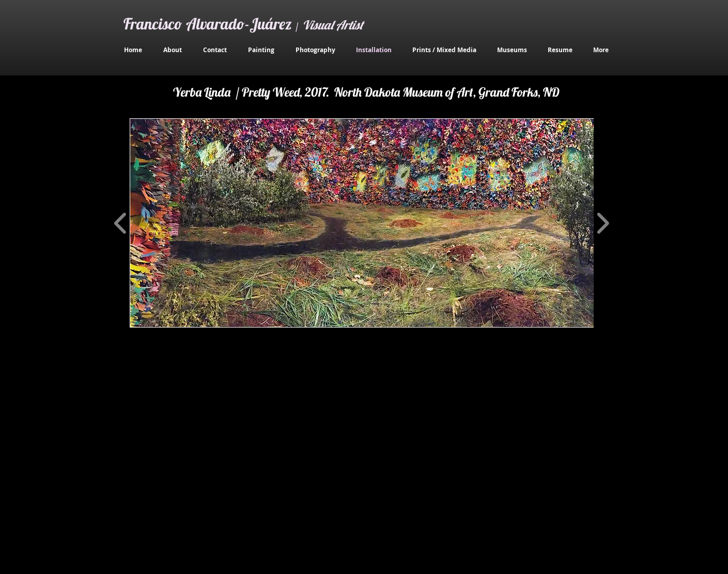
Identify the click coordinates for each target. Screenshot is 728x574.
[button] (363, 223)
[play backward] (121, 223)
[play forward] (603, 223)
